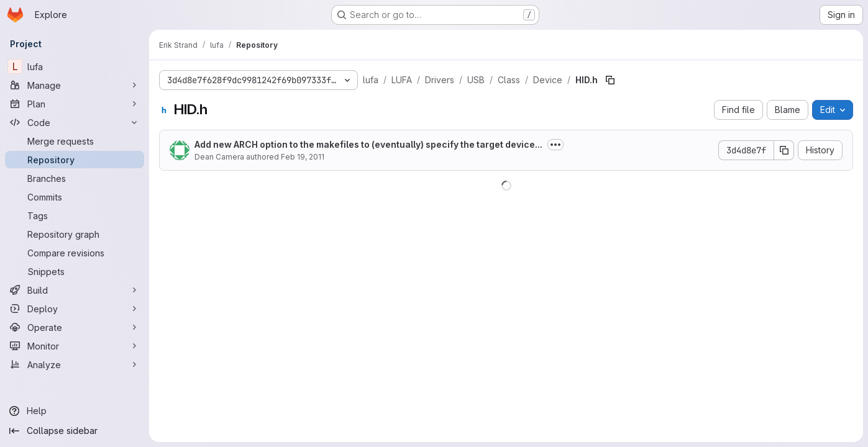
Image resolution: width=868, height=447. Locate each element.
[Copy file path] (610, 80)
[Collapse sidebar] (75, 431)
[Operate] (75, 327)
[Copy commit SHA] (784, 150)
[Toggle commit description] (555, 145)
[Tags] (75, 215)
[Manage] (75, 85)
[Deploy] (75, 309)
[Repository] (75, 160)
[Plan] (75, 104)
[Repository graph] (75, 234)
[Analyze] (75, 364)
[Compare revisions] (75, 253)
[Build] (75, 290)
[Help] (75, 411)
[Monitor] (75, 346)
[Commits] (75, 197)
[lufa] (75, 66)
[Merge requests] (75, 141)
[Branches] (75, 178)
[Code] (75, 122)
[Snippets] (75, 271)
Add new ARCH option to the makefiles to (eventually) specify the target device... (368, 144)
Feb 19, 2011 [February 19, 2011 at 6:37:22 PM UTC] (303, 157)
